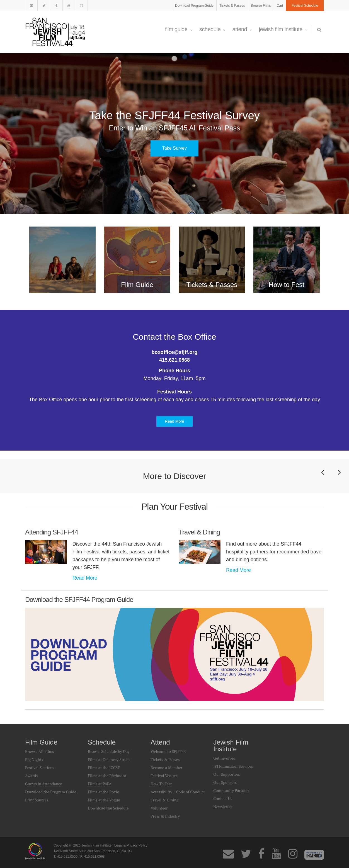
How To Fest (161, 784)
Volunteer (159, 808)
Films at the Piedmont (107, 776)
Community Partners (231, 790)
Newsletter (223, 807)
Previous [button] (323, 480)
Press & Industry (165, 816)
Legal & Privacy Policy (131, 845)
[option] (174, 134)
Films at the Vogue (104, 800)
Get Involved (224, 758)
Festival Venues (164, 776)
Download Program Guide (194, 6)
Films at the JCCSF (104, 768)
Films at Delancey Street (109, 759)
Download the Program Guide (51, 792)
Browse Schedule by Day (109, 751)
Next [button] (339, 480)
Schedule (212, 29)
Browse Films (261, 6)
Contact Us (223, 798)
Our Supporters (226, 774)
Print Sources (37, 800)
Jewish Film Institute (283, 29)
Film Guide (179, 29)
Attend (242, 29)
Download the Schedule (108, 808)
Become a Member (166, 768)
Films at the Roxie (103, 792)
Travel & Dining (164, 800)
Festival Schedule (305, 6)
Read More (174, 421)
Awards (31, 776)
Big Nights (34, 759)
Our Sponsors (225, 782)
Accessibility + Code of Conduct (178, 792)
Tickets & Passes (232, 6)
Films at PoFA (100, 784)
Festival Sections (40, 768)
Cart (280, 6)
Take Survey (174, 148)
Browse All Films (40, 751)
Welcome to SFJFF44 (168, 751)
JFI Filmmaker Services (233, 766)
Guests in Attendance (43, 784)
